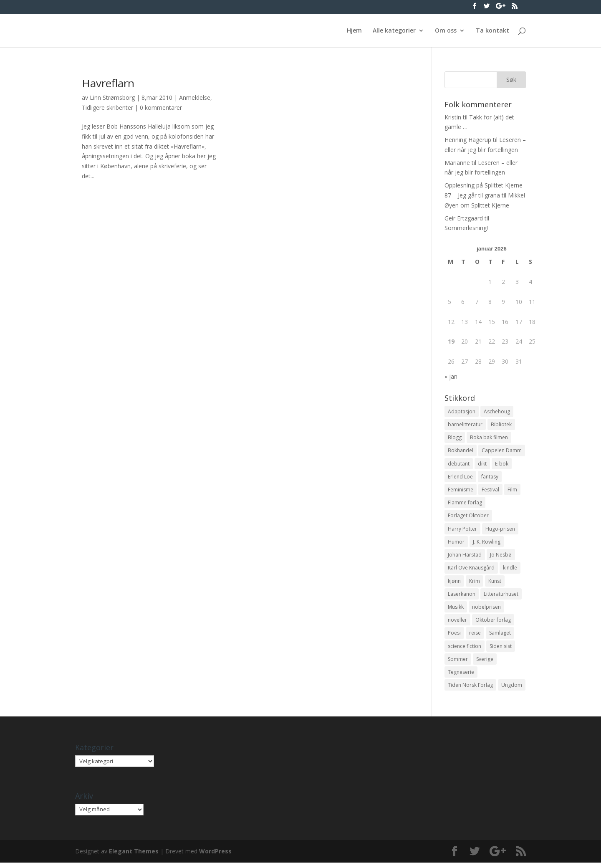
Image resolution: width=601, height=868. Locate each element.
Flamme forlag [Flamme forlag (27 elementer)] (465, 504)
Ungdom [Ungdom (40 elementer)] (512, 690)
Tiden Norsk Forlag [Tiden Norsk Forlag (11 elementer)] (470, 690)
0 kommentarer (161, 108)
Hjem (354, 31)
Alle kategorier (394, 31)
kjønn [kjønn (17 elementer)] (454, 584)
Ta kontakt (492, 31)
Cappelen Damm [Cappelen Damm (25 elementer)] (502, 451)
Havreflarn (108, 83)
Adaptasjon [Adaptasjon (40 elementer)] (462, 411)
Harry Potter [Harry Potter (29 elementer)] (462, 531)
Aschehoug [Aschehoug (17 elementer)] (497, 411)
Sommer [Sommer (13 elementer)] (458, 664)
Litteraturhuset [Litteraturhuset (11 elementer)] (501, 597)
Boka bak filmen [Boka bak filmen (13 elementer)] (489, 438)
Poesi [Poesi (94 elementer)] (454, 637)
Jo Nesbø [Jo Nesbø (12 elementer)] (501, 557)
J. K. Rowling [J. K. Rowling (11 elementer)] (487, 544)
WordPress (215, 857)
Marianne (457, 163)
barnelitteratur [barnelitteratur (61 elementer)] (465, 424)
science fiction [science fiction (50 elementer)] (465, 650)
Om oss (446, 31)
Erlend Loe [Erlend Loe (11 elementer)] (460, 478)
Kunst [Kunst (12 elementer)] (495, 584)
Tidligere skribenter (107, 108)
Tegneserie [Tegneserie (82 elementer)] (461, 677)
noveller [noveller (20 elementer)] (457, 624)
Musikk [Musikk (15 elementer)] (456, 611)
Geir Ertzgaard (464, 218)
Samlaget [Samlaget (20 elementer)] (500, 637)
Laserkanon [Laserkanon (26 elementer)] (462, 597)
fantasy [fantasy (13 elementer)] (490, 478)
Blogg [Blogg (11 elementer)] (455, 438)
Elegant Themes (134, 857)
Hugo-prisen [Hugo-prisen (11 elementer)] (500, 531)
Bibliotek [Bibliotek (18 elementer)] (501, 424)
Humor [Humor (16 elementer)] (456, 544)
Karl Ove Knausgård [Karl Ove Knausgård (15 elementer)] (471, 571)
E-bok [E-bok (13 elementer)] (502, 464)
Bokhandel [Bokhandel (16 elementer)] (461, 451)
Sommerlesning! (466, 228)
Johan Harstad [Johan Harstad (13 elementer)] (465, 557)
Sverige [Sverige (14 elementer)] (485, 664)
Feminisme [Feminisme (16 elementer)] (461, 491)
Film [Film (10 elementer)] (512, 491)
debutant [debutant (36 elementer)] (459, 464)
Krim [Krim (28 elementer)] (475, 584)
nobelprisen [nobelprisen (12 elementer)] (486, 611)
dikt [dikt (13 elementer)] (482, 464)
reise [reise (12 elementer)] (475, 637)
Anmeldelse (195, 97)
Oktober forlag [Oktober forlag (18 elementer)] (493, 624)
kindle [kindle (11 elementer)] (510, 571)
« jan (451, 376)
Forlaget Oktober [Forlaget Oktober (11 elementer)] (468, 518)
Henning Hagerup (468, 140)
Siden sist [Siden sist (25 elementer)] (501, 650)
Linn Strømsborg (112, 97)
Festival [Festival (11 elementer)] (490, 491)
